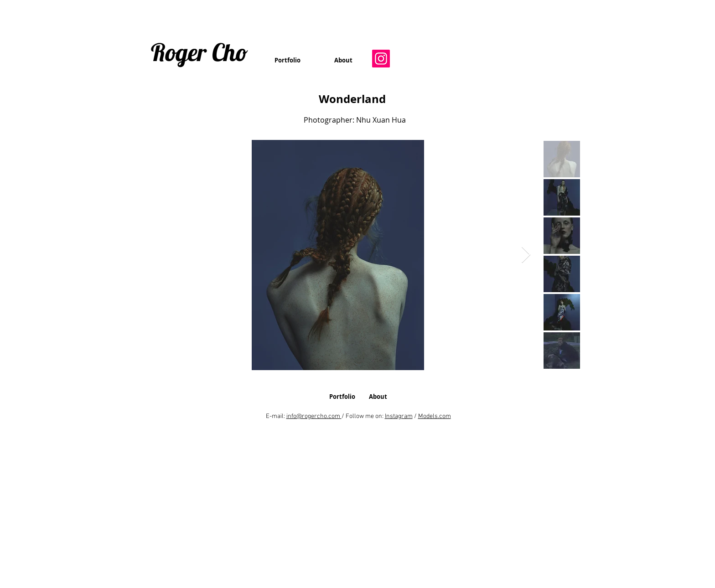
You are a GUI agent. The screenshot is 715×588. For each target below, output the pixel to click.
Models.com (435, 416)
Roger (179, 52)
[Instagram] (381, 59)
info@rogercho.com (313, 416)
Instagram (399, 416)
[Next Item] (526, 255)
